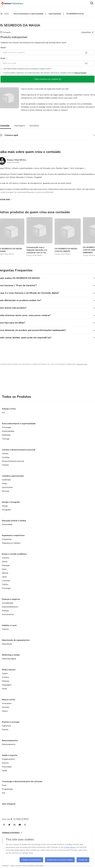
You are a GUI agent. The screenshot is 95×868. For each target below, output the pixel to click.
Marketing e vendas (11, 655)
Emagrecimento (8, 759)
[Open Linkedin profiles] (14, 825)
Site (4, 793)
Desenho (6, 707)
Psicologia (6, 588)
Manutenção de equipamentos (16, 640)
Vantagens (20, 126)
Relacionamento (9, 744)
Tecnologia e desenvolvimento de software (22, 781)
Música (5, 711)
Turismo (5, 629)
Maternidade (7, 524)
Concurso (6, 558)
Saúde (5, 771)
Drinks (5, 484)
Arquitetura (7, 539)
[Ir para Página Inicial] (13, 3)
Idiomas (5, 573)
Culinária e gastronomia (13, 476)
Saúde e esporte (10, 755)
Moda (4, 689)
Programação (7, 789)
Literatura (6, 581)
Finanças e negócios (11, 599)
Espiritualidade (8, 431)
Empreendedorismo (10, 607)
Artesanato (7, 703)
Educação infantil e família (14, 521)
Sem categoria (9, 804)
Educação (6, 565)
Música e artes (9, 700)
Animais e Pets (9, 409)
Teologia (6, 439)
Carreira (5, 454)
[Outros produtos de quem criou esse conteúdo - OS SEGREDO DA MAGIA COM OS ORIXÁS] (68, 237)
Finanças (5, 611)
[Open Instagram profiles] (25, 825)
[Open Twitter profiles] (9, 825)
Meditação (6, 435)
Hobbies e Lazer (9, 625)
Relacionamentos (10, 741)
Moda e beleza (9, 670)
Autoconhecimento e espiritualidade (19, 424)
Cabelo (5, 673)
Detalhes (34, 126)
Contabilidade (8, 603)
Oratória (5, 465)
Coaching (6, 457)
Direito (5, 562)
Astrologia (6, 427)
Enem (4, 569)
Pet (4, 413)
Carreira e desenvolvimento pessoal (19, 450)
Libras (4, 577)
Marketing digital (9, 659)
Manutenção (7, 644)
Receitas (6, 491)
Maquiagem (7, 685)
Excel (4, 785)
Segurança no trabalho (11, 543)
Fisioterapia (7, 767)
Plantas (5, 730)
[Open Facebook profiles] (4, 825)
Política (5, 584)
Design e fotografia (11, 502)
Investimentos (8, 614)
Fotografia (6, 510)
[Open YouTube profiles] (20, 825)
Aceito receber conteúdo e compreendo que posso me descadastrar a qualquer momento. (28, 69)
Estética (5, 677)
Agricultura (6, 726)
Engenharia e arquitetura (13, 535)
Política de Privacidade (80, 73)
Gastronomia (7, 487)
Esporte (5, 763)
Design (5, 506)
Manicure (6, 681)
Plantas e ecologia (11, 722)
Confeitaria (6, 480)
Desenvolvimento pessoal (13, 461)
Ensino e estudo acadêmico (14, 554)
